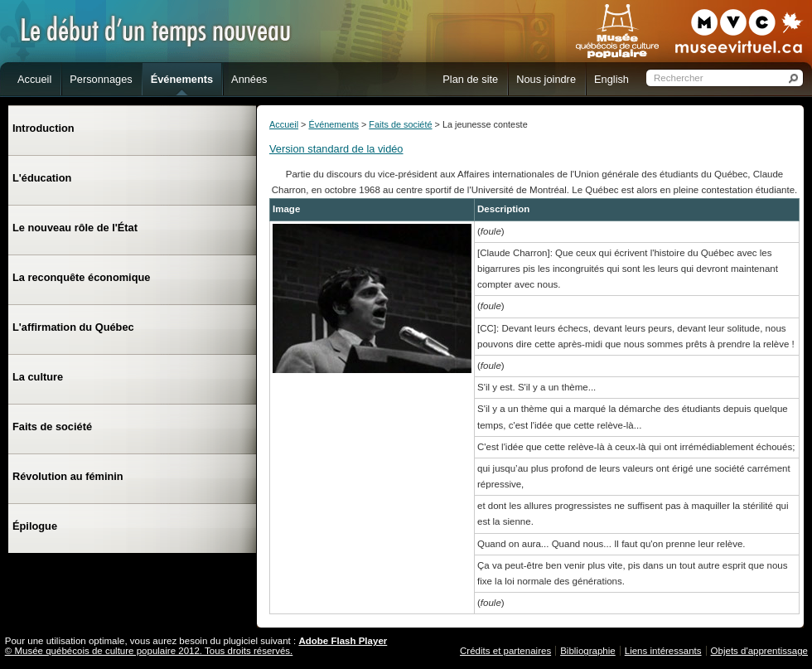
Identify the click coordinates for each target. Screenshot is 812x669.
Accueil (284, 124)
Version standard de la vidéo (336, 149)
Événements (333, 124)
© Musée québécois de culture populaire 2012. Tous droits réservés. (149, 651)
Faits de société (400, 124)
